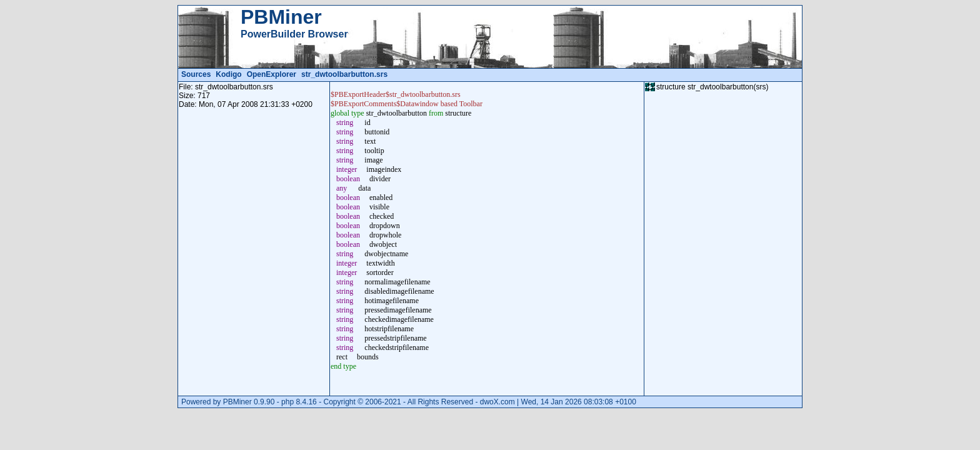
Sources (196, 74)
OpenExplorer (272, 74)
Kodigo (228, 74)
